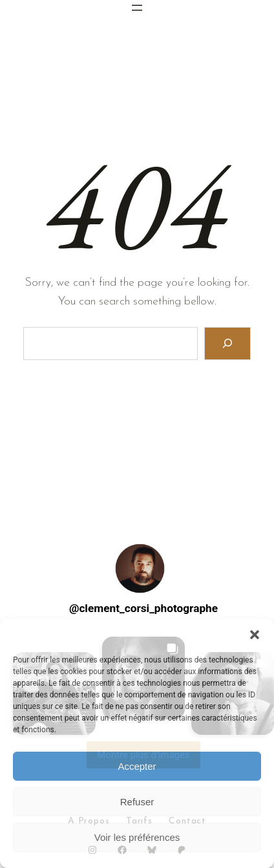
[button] (255, 635)
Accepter (137, 766)
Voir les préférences (137, 837)
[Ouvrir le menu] (137, 8)
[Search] (228, 344)
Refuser (137, 802)
